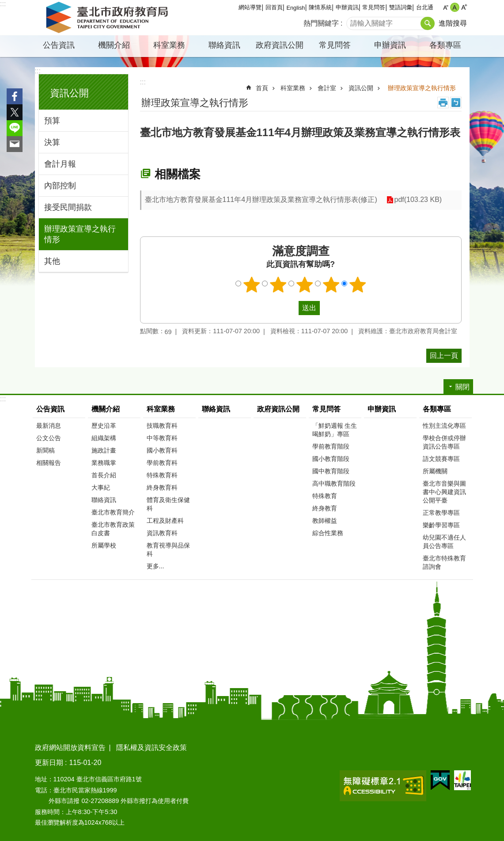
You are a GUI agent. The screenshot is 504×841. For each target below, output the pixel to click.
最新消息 (49, 426)
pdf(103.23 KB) (418, 200)
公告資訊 (59, 45)
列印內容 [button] (443, 103)
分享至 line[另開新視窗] (15, 128)
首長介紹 (104, 475)
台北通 (425, 7)
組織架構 (104, 438)
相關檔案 (178, 174)
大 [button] (464, 7)
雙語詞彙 (401, 7)
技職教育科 (162, 426)
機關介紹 (114, 45)
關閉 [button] (462, 387)
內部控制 (60, 186)
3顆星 (304, 285)
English (296, 8)
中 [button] (455, 7)
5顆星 (357, 285)
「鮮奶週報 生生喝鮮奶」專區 (335, 430)
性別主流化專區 (444, 426)
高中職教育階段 (334, 483)
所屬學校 (104, 545)
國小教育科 (162, 450)
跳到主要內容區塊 (5, 5)
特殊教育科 (162, 475)
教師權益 (325, 521)
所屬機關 (435, 471)
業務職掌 (104, 463)
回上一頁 (444, 356)
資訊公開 (69, 93)
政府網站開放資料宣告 (70, 748)
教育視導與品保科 (168, 550)
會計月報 (60, 164)
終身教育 (325, 508)
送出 (290, 308)
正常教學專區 (441, 513)
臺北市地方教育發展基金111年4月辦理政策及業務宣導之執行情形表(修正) (261, 200)
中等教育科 (162, 438)
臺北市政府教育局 (109, 18)
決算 (52, 142)
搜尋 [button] (428, 23)
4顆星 (331, 285)
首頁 (262, 88)
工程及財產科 (165, 521)
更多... (155, 566)
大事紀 (101, 487)
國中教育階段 (331, 471)
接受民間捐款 (68, 207)
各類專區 (445, 45)
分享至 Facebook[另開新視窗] (15, 96)
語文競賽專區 (441, 459)
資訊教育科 (162, 533)
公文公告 (49, 438)
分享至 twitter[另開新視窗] (15, 112)
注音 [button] (456, 103)
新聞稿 (45, 450)
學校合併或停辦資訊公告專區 (444, 442)
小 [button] (445, 7)
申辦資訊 (347, 7)
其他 (52, 261)
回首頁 (274, 7)
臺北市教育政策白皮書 (113, 529)
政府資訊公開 (280, 45)
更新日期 (49, 763)
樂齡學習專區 (441, 525)
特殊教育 (325, 496)
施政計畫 (104, 450)
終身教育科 (162, 487)
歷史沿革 (104, 426)
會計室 (327, 88)
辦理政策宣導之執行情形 (80, 234)
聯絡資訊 (224, 45)
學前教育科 (162, 463)
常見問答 (374, 7)
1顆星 (251, 285)
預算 (52, 121)
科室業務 (169, 45)
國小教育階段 (331, 459)
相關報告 (49, 463)
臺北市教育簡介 (113, 512)
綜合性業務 (328, 533)
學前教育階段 (331, 446)
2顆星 (278, 285)
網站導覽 (250, 7)
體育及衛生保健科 (168, 504)
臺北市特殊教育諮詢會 (444, 562)
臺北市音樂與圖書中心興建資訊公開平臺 (444, 492)
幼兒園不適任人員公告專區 (444, 542)
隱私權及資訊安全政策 (152, 748)
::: (3, 4)
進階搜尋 (453, 23)
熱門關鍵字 (321, 23)
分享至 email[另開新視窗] (15, 144)
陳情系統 (320, 7)
